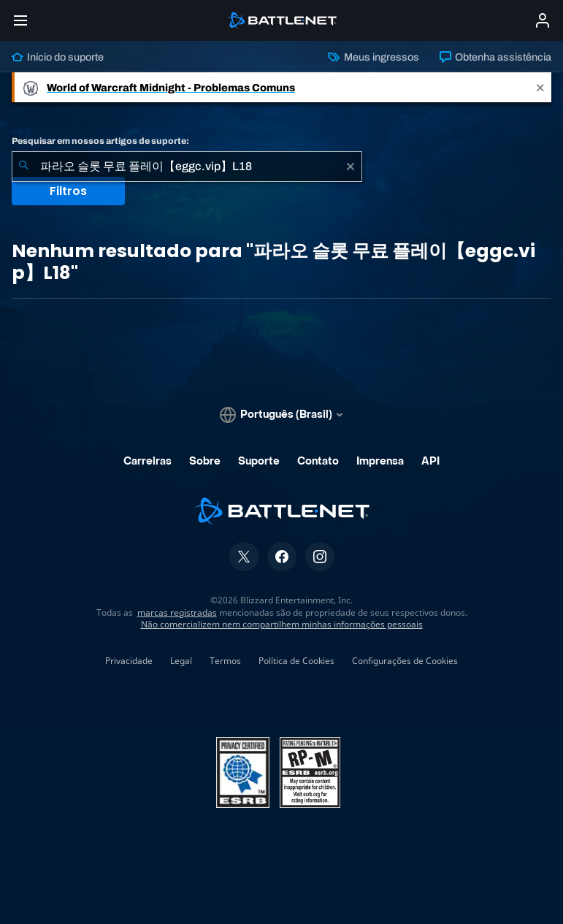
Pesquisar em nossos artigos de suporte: (100, 141)
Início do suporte (58, 57)
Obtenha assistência (495, 57)
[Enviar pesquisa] (23, 167)
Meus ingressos (373, 57)
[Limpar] (351, 167)
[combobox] (187, 167)
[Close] (540, 87)
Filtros (68, 191)
